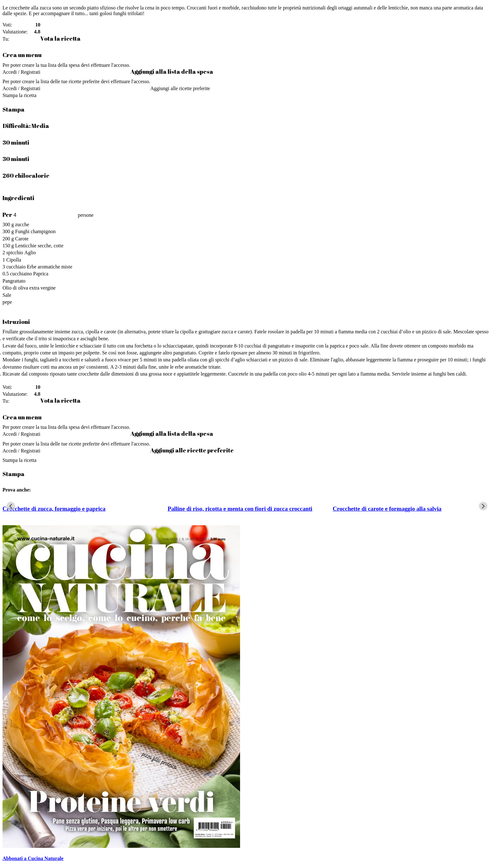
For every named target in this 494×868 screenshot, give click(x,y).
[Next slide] (483, 506)
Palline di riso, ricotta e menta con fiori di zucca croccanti (240, 509)
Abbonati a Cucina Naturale (33, 858)
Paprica (41, 274)
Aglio (30, 253)
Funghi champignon (35, 231)
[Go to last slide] (11, 506)
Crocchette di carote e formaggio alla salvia (387, 509)
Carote (22, 239)
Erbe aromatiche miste (49, 267)
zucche (22, 224)
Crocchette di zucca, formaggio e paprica (54, 509)
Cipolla (14, 260)
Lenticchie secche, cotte (39, 246)
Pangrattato (14, 281)
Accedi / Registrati (21, 72)
